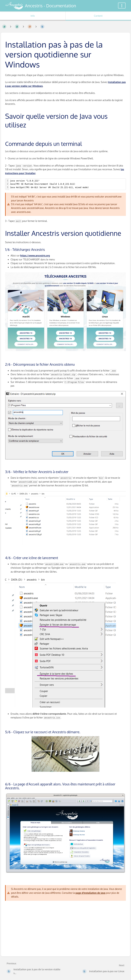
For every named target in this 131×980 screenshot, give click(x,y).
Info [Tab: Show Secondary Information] (33, 16)
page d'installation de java (90, 893)
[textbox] (67, 184)
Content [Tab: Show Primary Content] (98, 16)
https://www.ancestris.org (35, 256)
